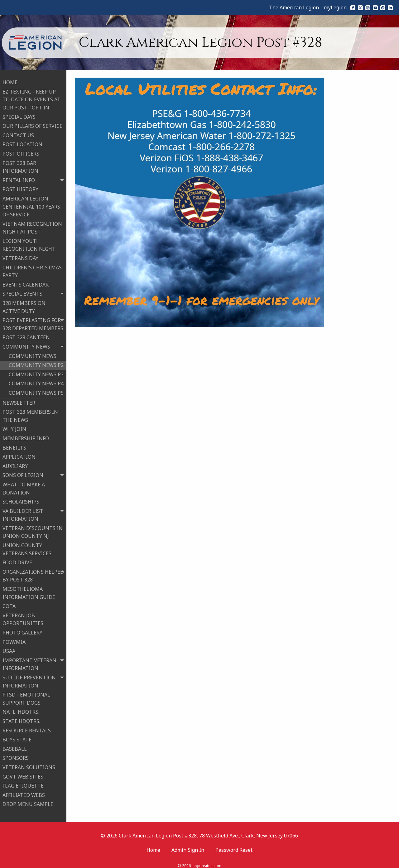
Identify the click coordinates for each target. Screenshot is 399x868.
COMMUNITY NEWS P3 (36, 372)
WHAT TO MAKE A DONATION (24, 486)
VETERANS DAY (20, 255)
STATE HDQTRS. (21, 718)
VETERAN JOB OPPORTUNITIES (23, 617)
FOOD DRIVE (17, 560)
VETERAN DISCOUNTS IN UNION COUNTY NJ (33, 529)
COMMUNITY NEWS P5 (36, 390)
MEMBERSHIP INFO (26, 436)
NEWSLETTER (19, 400)
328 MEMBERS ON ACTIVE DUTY (24, 304)
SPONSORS (16, 755)
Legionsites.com (207, 860)
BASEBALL (15, 746)
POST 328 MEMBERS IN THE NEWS (30, 413)
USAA (9, 648)
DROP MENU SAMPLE (28, 801)
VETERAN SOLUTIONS (29, 764)
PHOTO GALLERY (22, 630)
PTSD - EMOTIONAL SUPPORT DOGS (26, 696)
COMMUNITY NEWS (33, 353)
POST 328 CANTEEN (26, 335)
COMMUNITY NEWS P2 (36, 362)
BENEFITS (14, 445)
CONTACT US (18, 133)
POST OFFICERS (21, 151)
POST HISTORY (20, 186)
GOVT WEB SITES (23, 774)
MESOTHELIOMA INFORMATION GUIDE (29, 590)
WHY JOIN (14, 426)
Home (153, 844)
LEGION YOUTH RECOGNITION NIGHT (29, 242)
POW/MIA (14, 639)
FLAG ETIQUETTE (23, 783)
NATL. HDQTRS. (21, 709)
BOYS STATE (17, 737)
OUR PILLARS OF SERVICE (32, 123)
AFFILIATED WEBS (24, 792)
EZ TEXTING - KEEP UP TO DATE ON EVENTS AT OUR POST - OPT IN (31, 97)
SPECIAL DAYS (19, 114)
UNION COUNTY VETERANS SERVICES (27, 547)
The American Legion (294, 7)
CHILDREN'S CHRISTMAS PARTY (32, 269)
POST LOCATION (22, 142)
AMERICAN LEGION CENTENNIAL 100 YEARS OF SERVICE (31, 204)
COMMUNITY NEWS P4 (36, 381)
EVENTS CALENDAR (26, 282)
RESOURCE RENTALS (27, 727)
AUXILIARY (15, 463)
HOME (10, 80)
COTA (9, 603)
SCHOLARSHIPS (21, 499)
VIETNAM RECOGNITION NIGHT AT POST (32, 225)
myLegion (335, 7)
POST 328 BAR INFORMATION (20, 164)
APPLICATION (19, 454)
